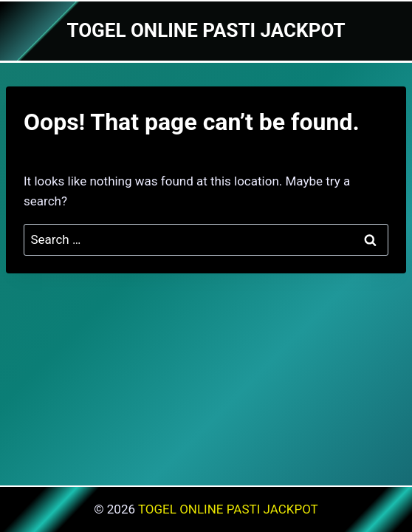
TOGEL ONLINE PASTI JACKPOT (228, 509)
